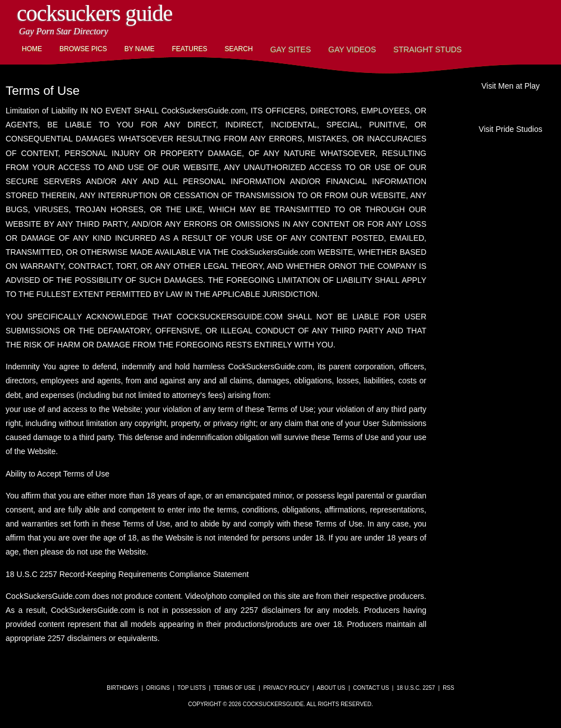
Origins (158, 688)
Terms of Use (234, 688)
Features (189, 49)
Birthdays (122, 688)
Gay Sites (291, 49)
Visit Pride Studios (510, 129)
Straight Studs (427, 49)
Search (239, 49)
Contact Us (371, 688)
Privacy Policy (286, 688)
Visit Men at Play (511, 86)
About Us (331, 688)
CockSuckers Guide (95, 13)
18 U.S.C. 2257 (416, 688)
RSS (449, 688)
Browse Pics (83, 49)
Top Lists (192, 688)
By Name (140, 49)
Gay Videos (352, 49)
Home (32, 49)
